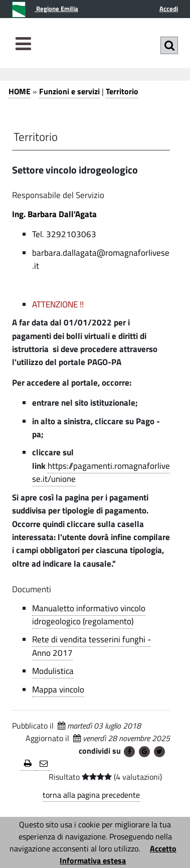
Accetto (163, 848)
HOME (20, 91)
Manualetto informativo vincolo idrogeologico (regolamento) (89, 615)
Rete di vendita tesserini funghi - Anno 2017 (91, 646)
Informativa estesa (93, 860)
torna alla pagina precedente (91, 795)
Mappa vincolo (58, 689)
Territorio (122, 91)
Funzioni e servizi (69, 91)
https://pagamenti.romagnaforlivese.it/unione (101, 472)
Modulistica (53, 671)
